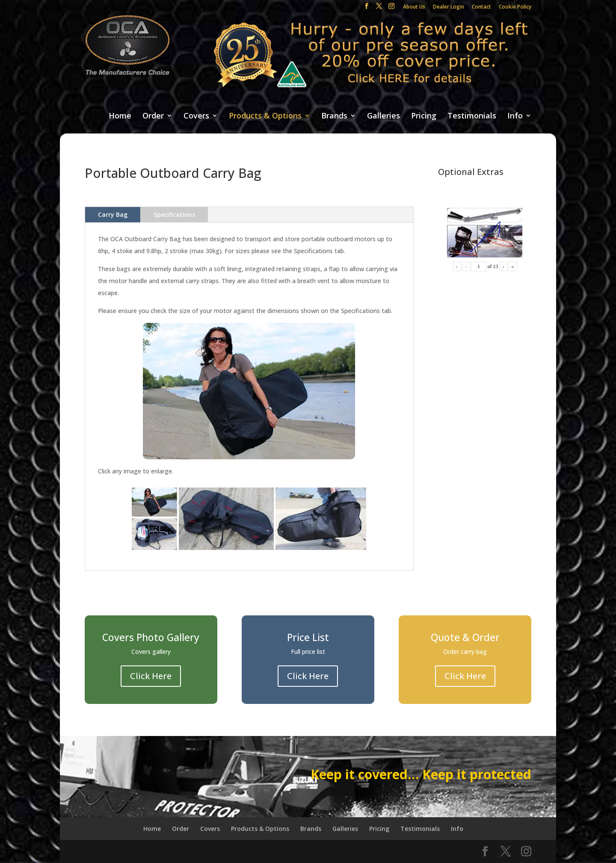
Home (120, 116)
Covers (196, 116)
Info (515, 116)
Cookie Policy (515, 7)
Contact (481, 7)
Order (153, 116)
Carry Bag (113, 214)
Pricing (424, 116)
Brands (334, 116)
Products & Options (265, 116)
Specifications (174, 214)
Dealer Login (449, 7)
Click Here (151, 676)
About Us (414, 7)
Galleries (384, 116)
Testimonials (472, 116)
